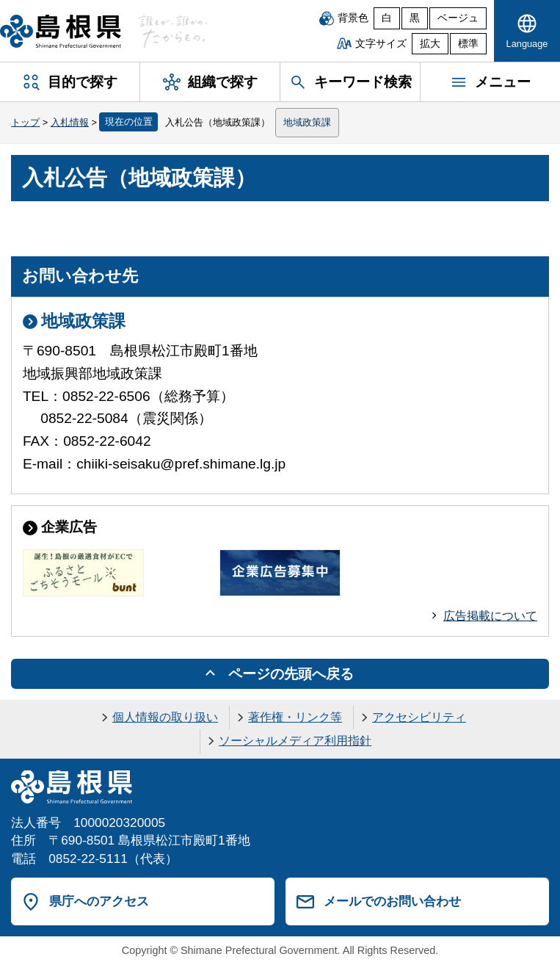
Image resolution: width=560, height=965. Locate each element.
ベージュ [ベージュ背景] (458, 18)
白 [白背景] (387, 18)
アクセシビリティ (419, 717)
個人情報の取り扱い (165, 717)
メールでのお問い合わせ (392, 901)
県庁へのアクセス (99, 901)
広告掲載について (490, 616)
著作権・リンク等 (295, 717)
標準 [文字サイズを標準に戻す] (468, 44)
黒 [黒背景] (415, 18)
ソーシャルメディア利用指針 (295, 741)
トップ (25, 122)
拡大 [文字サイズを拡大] (430, 44)
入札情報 (70, 122)
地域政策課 (307, 122)
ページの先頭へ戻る (291, 674)
